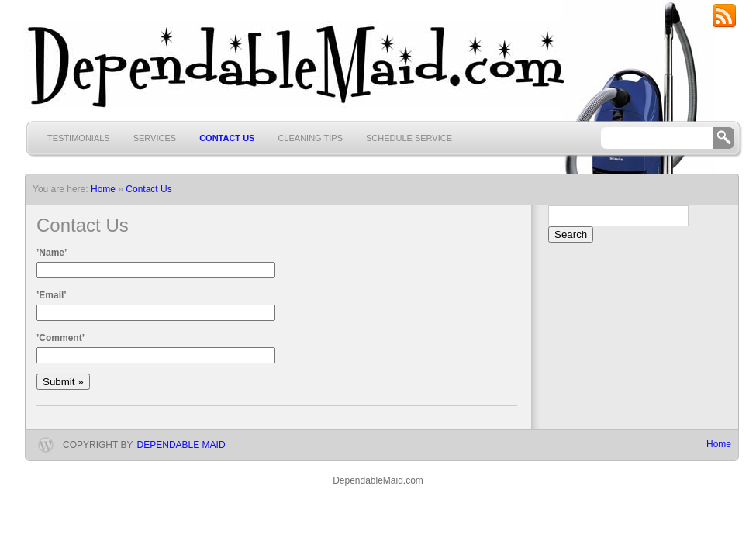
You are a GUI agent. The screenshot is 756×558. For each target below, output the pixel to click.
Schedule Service (409, 138)
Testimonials (79, 138)
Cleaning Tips (310, 138)
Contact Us (227, 138)
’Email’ (52, 295)
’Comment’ (60, 338)
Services (155, 138)
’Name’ (52, 253)
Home (719, 444)
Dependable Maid (181, 445)
